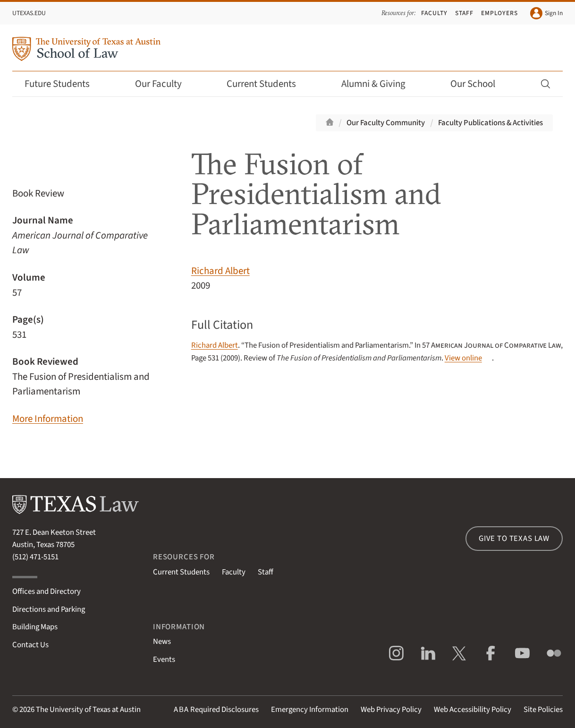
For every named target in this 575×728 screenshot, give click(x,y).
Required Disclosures (216, 710)
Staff (464, 13)
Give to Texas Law (514, 539)
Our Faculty (165, 84)
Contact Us (30, 645)
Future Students (63, 84)
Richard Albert (220, 271)
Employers (500, 13)
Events (164, 659)
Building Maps (35, 627)
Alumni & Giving (380, 84)
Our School (479, 84)
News (162, 642)
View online (463, 358)
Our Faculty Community (386, 123)
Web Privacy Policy (391, 710)
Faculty (434, 13)
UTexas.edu (29, 13)
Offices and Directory (47, 591)
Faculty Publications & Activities (490, 123)
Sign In (546, 13)
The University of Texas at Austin (88, 710)
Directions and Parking (49, 609)
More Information (48, 419)
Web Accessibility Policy (473, 710)
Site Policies (543, 710)
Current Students (268, 84)
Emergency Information (310, 710)
